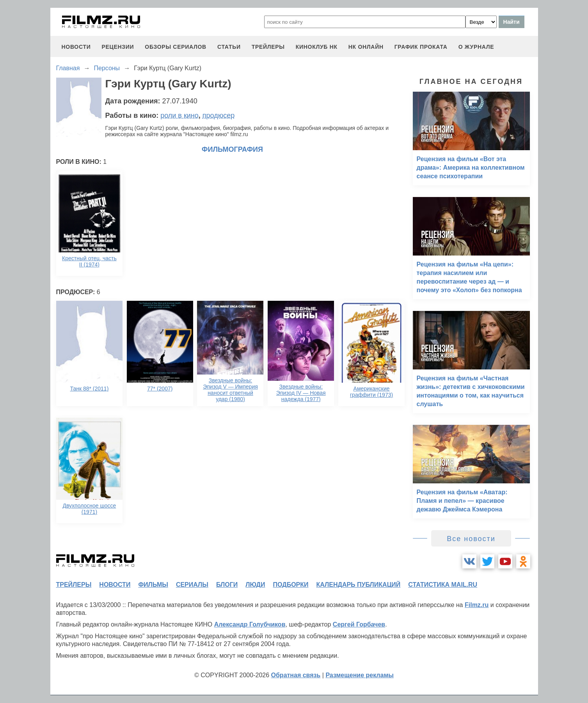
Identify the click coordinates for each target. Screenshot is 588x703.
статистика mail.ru (443, 585)
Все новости (471, 539)
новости (76, 47)
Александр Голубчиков (250, 624)
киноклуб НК (317, 47)
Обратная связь (296, 675)
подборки (291, 585)
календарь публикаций (359, 585)
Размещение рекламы (360, 675)
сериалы (192, 585)
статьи (229, 47)
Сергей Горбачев (359, 624)
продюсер (219, 115)
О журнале (476, 47)
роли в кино (179, 115)
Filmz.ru (477, 605)
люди (255, 585)
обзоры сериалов (176, 47)
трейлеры (268, 47)
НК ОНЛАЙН (366, 47)
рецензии (118, 47)
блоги (227, 585)
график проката (421, 47)
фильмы (153, 585)
